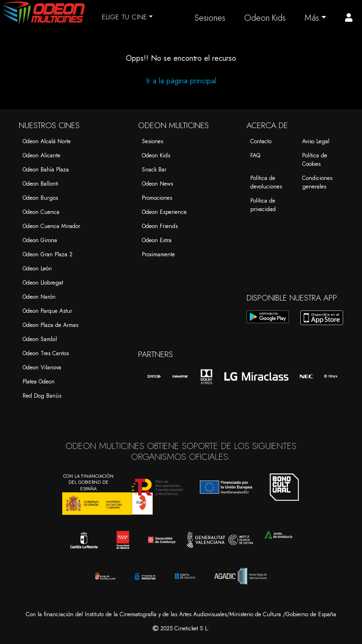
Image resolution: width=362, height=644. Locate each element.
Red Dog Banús (42, 396)
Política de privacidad (263, 205)
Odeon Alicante (41, 155)
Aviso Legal (316, 141)
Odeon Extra (157, 240)
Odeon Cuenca (41, 212)
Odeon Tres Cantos (46, 353)
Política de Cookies (315, 160)
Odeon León (37, 269)
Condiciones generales (317, 182)
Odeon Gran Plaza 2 (48, 254)
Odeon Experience (164, 212)
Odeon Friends (160, 226)
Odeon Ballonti (41, 184)
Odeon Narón (39, 297)
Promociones (157, 198)
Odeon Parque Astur (47, 311)
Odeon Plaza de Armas (50, 325)
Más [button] (312, 18)
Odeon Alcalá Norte (47, 141)
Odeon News (157, 184)
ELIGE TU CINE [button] (124, 17)
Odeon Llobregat (43, 283)
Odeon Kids (265, 18)
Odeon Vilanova (42, 367)
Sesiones (210, 18)
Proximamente (158, 254)
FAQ (255, 155)
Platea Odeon (39, 382)
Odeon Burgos (40, 198)
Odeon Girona (40, 240)
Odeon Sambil (40, 339)
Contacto (261, 141)
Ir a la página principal (181, 81)
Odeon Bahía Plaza (46, 170)
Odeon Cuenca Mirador (51, 226)
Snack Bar (154, 170)
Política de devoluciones (266, 182)
